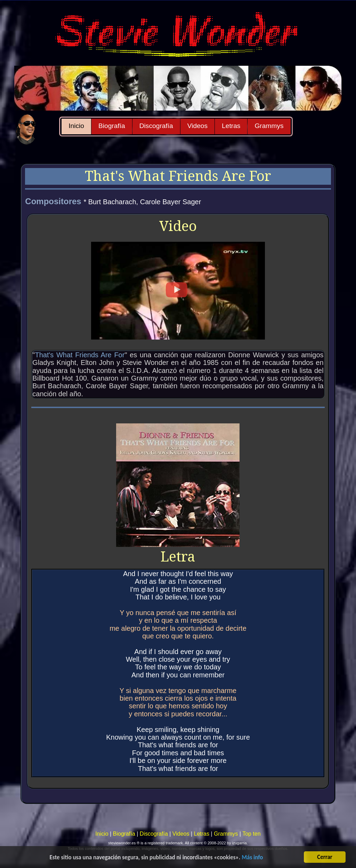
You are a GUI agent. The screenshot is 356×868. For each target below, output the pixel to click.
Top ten (251, 834)
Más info (252, 858)
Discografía (156, 126)
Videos (197, 126)
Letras (231, 126)
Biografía (112, 126)
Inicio (76, 126)
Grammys (269, 126)
